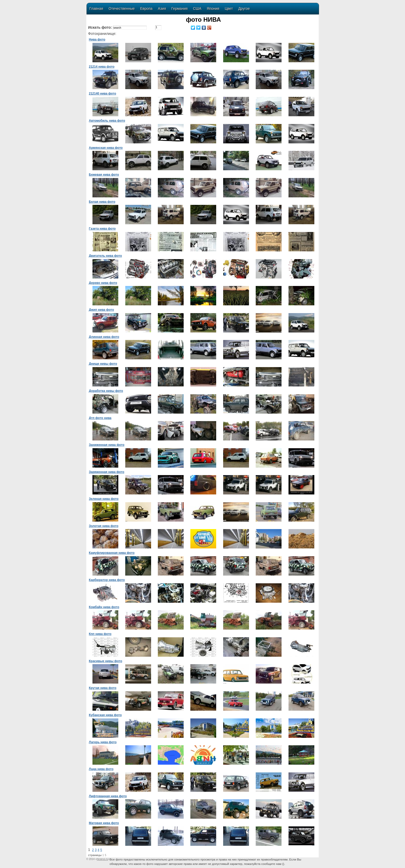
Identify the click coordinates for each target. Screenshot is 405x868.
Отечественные (122, 9)
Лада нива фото (101, 769)
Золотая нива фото (104, 526)
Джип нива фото (101, 310)
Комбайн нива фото (104, 607)
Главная (96, 9)
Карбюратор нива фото (107, 580)
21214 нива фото (102, 67)
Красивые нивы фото (106, 661)
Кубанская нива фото (105, 715)
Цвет (229, 9)
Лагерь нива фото (103, 742)
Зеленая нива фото (104, 499)
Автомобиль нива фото (107, 121)
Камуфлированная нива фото (112, 553)
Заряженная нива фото (107, 472)
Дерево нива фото (103, 283)
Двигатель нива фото (105, 256)
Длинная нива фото (104, 337)
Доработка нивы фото (106, 391)
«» (102, 859)
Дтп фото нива (100, 418)
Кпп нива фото (100, 634)
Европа (146, 9)
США (197, 9)
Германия (180, 9)
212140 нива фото (103, 94)
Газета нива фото (102, 229)
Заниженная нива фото (107, 445)
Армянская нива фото (106, 148)
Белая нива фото (102, 202)
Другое (244, 9)
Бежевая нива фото (104, 175)
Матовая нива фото (104, 823)
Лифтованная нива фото (108, 796)
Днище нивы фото (103, 364)
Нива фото (97, 40)
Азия (162, 9)
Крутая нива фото (103, 688)
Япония (213, 9)
